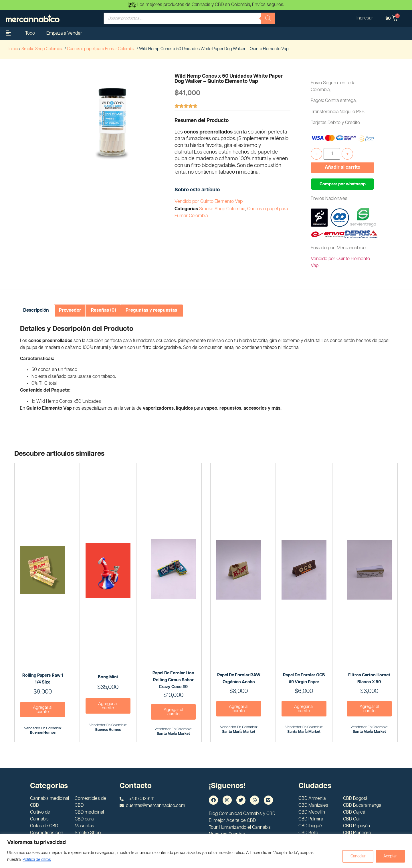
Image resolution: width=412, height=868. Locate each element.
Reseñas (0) (103, 310)
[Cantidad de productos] (332, 154)
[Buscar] (268, 18)
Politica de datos (37, 860)
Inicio (13, 49)
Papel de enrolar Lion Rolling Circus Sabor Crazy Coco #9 (173, 680)
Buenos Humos (43, 733)
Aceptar (390, 856)
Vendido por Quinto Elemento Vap (209, 202)
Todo (30, 33)
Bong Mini (108, 677)
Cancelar (356, 856)
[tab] (36, 311)
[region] (206, 851)
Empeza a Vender (64, 33)
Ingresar (365, 18)
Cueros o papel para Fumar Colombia (101, 49)
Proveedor (70, 310)
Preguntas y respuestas (151, 310)
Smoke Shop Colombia (42, 49)
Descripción (36, 310)
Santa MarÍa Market (173, 734)
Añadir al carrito (342, 167)
